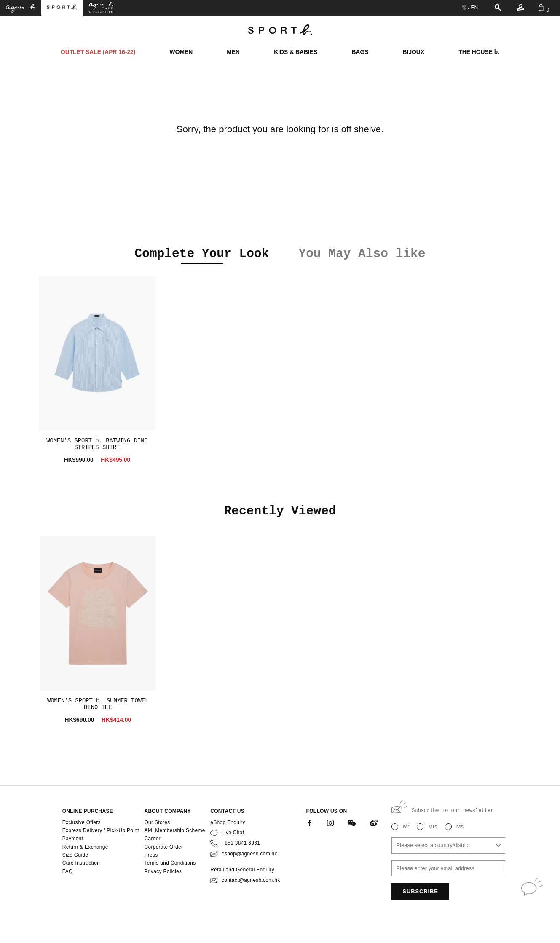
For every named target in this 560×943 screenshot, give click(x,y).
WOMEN (181, 52)
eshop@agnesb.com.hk (249, 854)
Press (151, 855)
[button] (58, 255)
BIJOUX (414, 52)
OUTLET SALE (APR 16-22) (98, 52)
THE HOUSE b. (479, 52)
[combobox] (448, 845)
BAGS (360, 52)
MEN (233, 52)
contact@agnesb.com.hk (251, 880)
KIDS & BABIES (296, 52)
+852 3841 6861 (241, 843)
